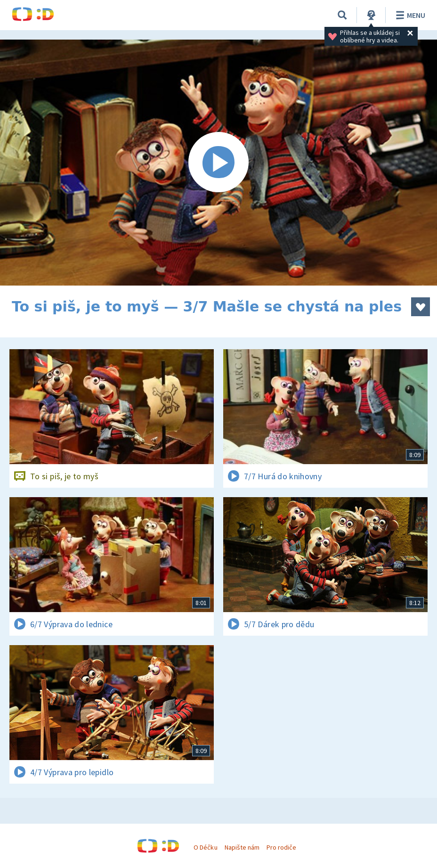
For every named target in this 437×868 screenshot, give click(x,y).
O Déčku (205, 847)
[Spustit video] (218, 163)
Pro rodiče (281, 847)
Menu (409, 15)
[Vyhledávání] (342, 15)
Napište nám (242, 847)
